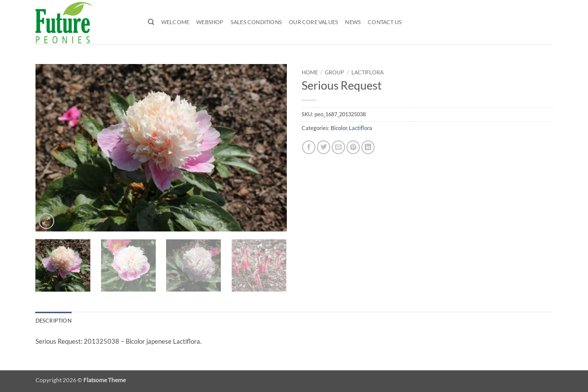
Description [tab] (53, 321)
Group (334, 72)
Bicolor (339, 128)
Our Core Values (313, 22)
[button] (46, 221)
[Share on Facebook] (309, 147)
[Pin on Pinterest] (353, 147)
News (353, 22)
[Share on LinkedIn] (368, 147)
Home (310, 72)
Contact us (385, 22)
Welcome (175, 22)
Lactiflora (367, 72)
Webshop (210, 22)
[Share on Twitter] (324, 147)
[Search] (151, 22)
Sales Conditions (256, 22)
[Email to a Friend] (338, 147)
